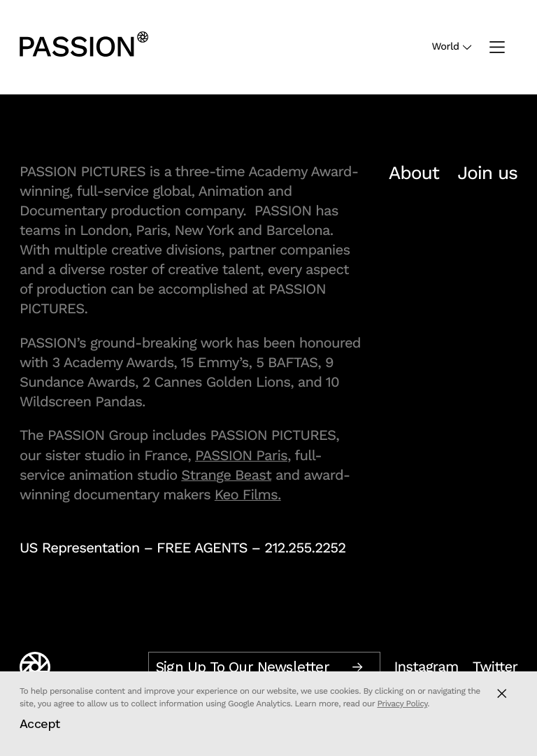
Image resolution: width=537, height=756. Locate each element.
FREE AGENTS (202, 548)
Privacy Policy (402, 704)
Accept (40, 723)
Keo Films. (248, 494)
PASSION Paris (241, 455)
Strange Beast (226, 475)
